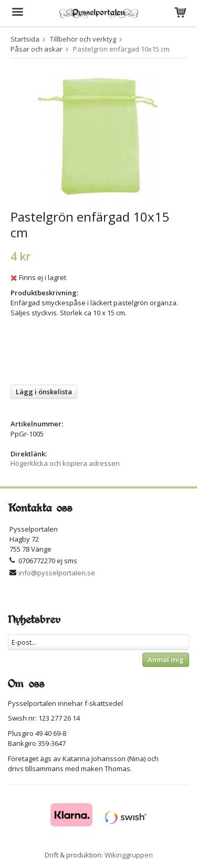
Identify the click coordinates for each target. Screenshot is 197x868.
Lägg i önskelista (44, 392)
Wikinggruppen (129, 855)
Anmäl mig (166, 660)
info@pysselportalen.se (57, 573)
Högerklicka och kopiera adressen (65, 463)
